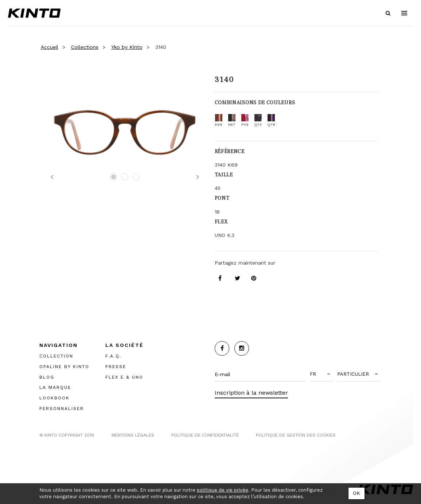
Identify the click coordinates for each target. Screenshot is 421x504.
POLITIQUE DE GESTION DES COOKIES (296, 435)
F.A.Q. (113, 356)
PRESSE (116, 367)
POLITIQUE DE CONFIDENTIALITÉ (205, 435)
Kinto (34, 13)
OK (356, 493)
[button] (321, 374)
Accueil (50, 47)
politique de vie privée (223, 490)
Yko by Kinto (127, 47)
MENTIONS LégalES (133, 435)
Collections (85, 47)
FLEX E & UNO (124, 377)
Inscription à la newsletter (251, 393)
